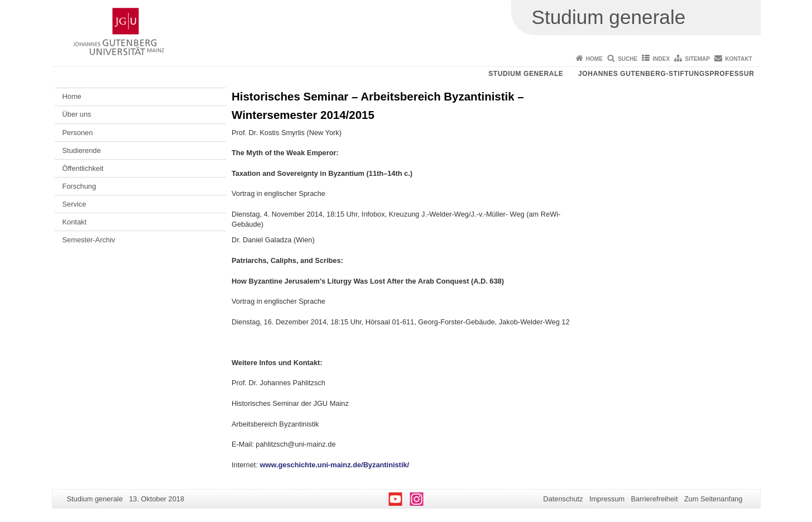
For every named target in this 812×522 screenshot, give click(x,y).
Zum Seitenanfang (713, 499)
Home (594, 59)
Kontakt (738, 59)
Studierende (82, 150)
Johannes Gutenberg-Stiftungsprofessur (666, 74)
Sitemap (698, 59)
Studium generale (526, 74)
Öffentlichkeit (83, 168)
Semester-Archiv (89, 240)
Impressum (607, 499)
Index (662, 59)
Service (75, 204)
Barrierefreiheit (655, 499)
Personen (78, 133)
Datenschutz (563, 499)
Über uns (77, 114)
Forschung (79, 186)
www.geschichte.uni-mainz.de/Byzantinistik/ (335, 465)
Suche (628, 59)
